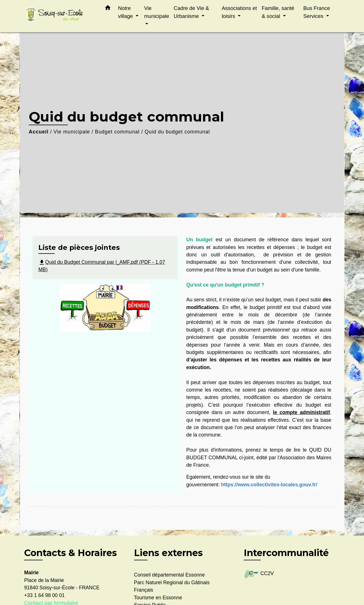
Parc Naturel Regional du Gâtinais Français (172, 586)
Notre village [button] (126, 12)
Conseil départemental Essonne (169, 575)
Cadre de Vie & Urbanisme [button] (191, 12)
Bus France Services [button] (317, 12)
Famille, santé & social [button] (278, 12)
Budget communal (117, 132)
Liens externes (168, 553)
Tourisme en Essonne (158, 598)
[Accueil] (60, 16)
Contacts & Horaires (71, 553)
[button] (108, 9)
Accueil (39, 132)
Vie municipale (72, 132)
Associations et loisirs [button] (239, 12)
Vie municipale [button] (157, 12)
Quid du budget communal (177, 132)
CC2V (259, 574)
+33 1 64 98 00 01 (44, 595)
